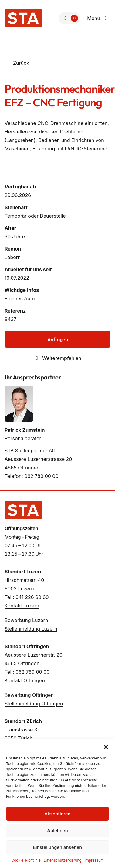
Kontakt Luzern (22, 606)
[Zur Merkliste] (69, 18)
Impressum (94, 860)
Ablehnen (57, 830)
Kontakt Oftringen (25, 680)
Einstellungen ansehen (58, 847)
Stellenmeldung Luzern (31, 629)
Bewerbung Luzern (26, 620)
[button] (106, 746)
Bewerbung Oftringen (29, 695)
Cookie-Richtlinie (26, 860)
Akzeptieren (57, 814)
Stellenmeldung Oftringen (34, 704)
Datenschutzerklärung (63, 860)
